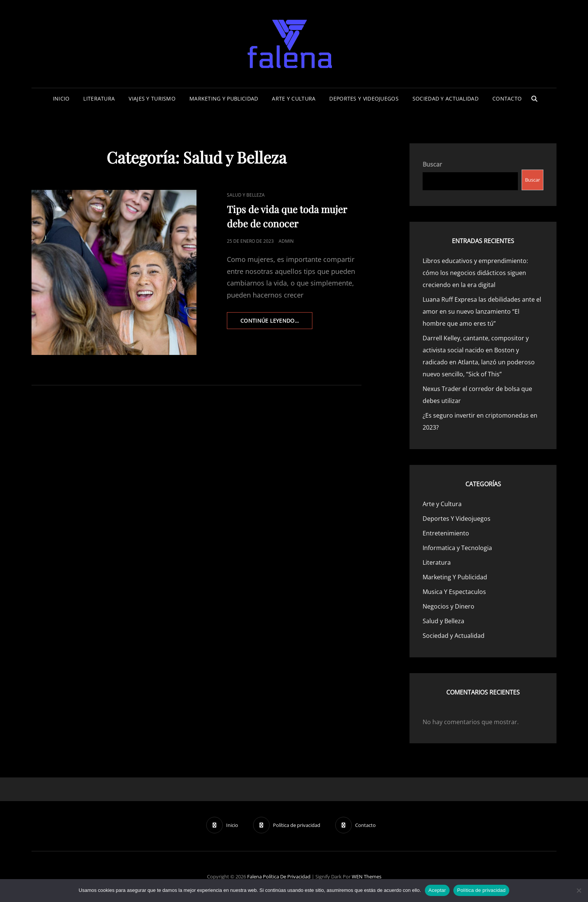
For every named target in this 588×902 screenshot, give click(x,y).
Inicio (61, 98)
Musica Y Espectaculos (454, 592)
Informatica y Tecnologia (457, 548)
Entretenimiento (446, 533)
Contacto (507, 98)
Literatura (99, 98)
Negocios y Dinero (448, 606)
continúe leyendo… (276, 323)
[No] (579, 890)
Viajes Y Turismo (152, 98)
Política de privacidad (287, 876)
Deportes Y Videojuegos (364, 98)
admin (286, 241)
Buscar (432, 164)
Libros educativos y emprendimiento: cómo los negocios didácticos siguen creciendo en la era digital (475, 273)
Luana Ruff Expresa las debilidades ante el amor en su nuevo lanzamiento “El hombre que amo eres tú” (482, 311)
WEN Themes (367, 876)
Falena (254, 876)
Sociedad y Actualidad (445, 98)
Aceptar (437, 890)
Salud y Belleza (246, 195)
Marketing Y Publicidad (224, 98)
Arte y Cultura (294, 98)
